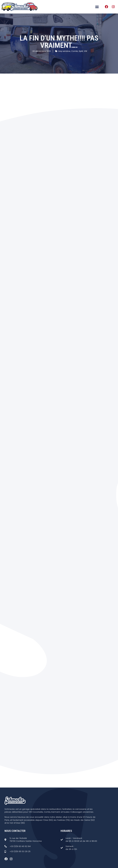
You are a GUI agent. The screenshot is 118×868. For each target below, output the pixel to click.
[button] (97, 7)
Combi (75, 51)
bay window (64, 51)
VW (85, 51)
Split (81, 51)
